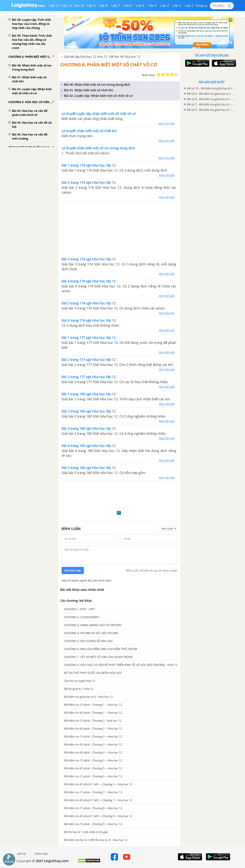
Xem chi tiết (166, 123)
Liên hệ (22, 854)
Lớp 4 (152, 6)
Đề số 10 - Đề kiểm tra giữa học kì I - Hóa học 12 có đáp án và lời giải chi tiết (211, 88)
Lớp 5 (140, 6)
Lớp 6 (128, 6)
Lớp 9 (91, 6)
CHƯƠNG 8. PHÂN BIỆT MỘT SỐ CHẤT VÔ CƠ (109, 64)
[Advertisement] (119, 228)
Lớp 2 (177, 6)
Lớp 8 (103, 6)
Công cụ (201, 6)
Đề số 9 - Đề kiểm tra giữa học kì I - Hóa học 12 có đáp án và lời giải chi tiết (211, 94)
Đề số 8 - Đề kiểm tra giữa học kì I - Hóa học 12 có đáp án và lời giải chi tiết (211, 99)
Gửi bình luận (73, 571)
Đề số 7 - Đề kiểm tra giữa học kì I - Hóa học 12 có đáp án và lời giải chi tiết (211, 104)
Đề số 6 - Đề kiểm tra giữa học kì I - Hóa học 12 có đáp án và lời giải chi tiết (211, 110)
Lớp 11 (67, 6)
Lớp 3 (165, 6)
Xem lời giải (166, 175)
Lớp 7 (116, 6)
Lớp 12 (55, 6)
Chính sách (41, 854)
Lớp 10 (79, 6)
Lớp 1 (189, 6)
